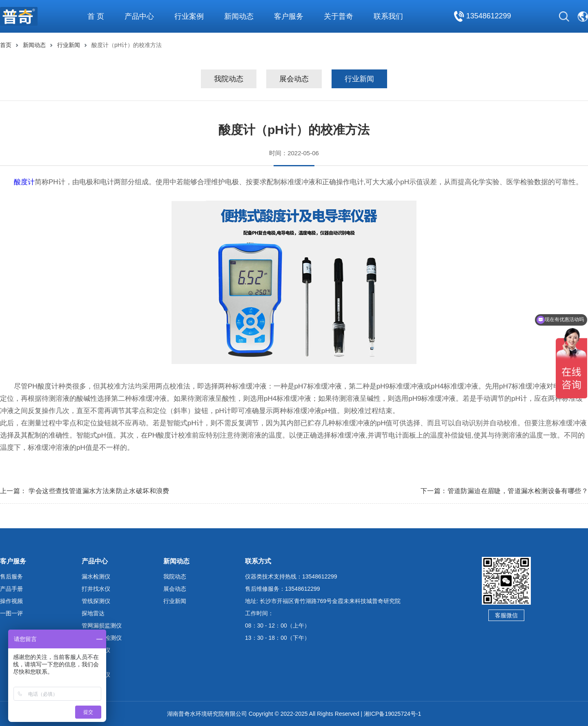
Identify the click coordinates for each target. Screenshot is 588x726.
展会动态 (294, 79)
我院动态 (229, 79)
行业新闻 (69, 45)
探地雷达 (93, 613)
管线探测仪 (96, 601)
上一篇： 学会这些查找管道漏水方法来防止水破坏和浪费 (85, 491)
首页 (6, 45)
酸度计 (24, 182)
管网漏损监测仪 (102, 625)
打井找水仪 (96, 589)
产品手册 (11, 589)
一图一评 (11, 613)
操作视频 (11, 601)
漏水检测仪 (96, 576)
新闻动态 (34, 45)
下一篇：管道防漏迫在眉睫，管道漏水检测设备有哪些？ (504, 491)
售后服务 (11, 576)
